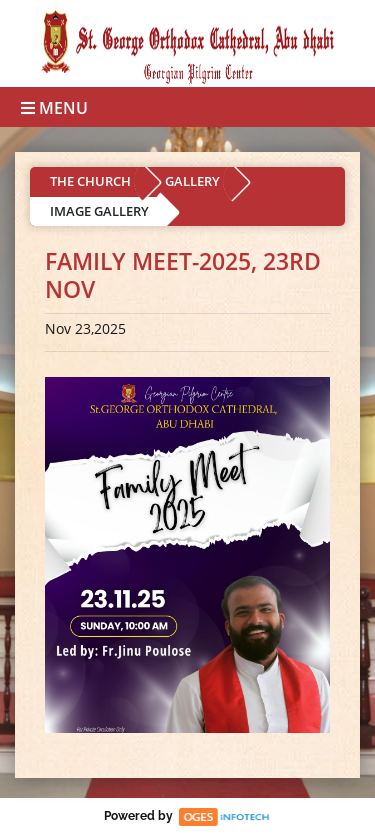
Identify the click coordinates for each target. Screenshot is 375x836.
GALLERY (192, 181)
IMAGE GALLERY (99, 211)
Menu (54, 108)
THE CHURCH (90, 181)
